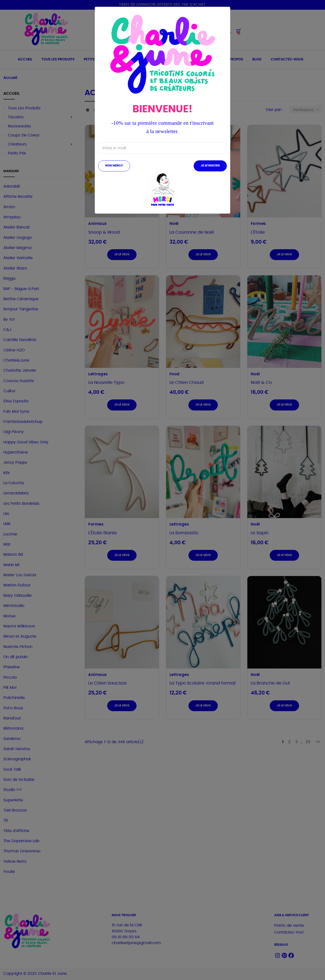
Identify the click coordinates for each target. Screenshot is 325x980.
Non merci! (114, 166)
